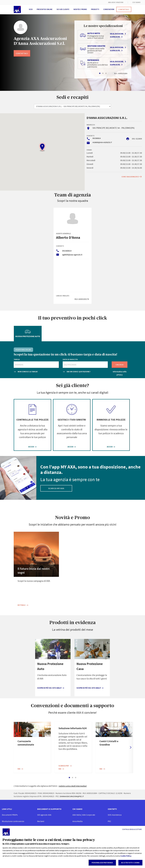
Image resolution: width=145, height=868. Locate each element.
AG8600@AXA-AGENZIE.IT (102, 142)
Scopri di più (117, 37)
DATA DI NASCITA (70, 359)
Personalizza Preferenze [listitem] (102, 863)
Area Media (77, 821)
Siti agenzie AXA (44, 815)
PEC (110, 821)
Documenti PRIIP (10, 815)
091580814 (97, 138)
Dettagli (23, 605)
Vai (20, 769)
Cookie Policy (126, 856)
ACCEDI (32, 447)
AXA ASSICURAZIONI (116, 2)
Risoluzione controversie (13, 821)
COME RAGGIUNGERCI (132, 177)
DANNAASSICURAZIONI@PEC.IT (72, 796)
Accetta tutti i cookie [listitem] (130, 863)
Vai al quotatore (118, 34)
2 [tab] (103, 73)
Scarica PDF (65, 766)
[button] (42, 147)
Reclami (41, 821)
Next (131, 747)
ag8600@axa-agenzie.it (72, 255)
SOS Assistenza (115, 815)
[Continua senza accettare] (132, 829)
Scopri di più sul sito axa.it (51, 688)
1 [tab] (100, 73)
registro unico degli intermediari (73, 786)
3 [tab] (106, 73)
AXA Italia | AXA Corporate (84, 815)
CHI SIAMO (136, 2)
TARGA (17, 359)
